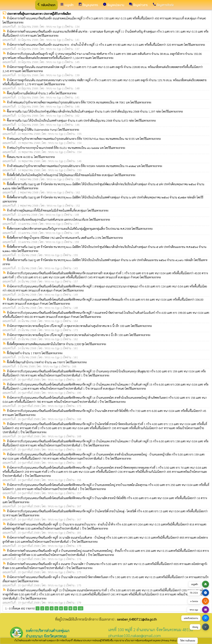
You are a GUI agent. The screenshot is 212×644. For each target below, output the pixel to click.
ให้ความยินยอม (188, 641)
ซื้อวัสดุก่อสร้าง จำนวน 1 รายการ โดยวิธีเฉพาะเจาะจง (35, 353)
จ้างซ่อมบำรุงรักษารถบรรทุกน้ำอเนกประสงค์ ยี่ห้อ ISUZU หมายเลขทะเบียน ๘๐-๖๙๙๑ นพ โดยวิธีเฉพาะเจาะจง (66, 148)
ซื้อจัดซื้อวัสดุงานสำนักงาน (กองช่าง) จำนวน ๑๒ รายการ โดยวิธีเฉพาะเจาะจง (47, 362)
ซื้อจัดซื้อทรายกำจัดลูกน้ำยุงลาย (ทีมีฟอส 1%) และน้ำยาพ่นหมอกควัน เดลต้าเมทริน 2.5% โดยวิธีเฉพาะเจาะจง (65, 238)
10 (81, 608)
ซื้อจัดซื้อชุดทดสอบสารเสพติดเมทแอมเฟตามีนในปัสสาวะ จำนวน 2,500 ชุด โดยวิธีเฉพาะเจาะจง (56, 344)
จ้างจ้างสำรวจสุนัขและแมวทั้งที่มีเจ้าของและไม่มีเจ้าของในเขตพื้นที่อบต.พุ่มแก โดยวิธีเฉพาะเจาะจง (58, 210)
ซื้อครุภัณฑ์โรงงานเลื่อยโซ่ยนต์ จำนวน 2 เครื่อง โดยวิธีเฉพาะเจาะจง (42, 93)
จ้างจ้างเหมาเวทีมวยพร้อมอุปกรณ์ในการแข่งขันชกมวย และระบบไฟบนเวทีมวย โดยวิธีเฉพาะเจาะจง (58, 219)
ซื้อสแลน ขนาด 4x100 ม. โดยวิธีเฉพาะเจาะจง (31, 157)
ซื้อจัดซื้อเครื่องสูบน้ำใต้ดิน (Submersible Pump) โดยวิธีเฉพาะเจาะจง (43, 130)
